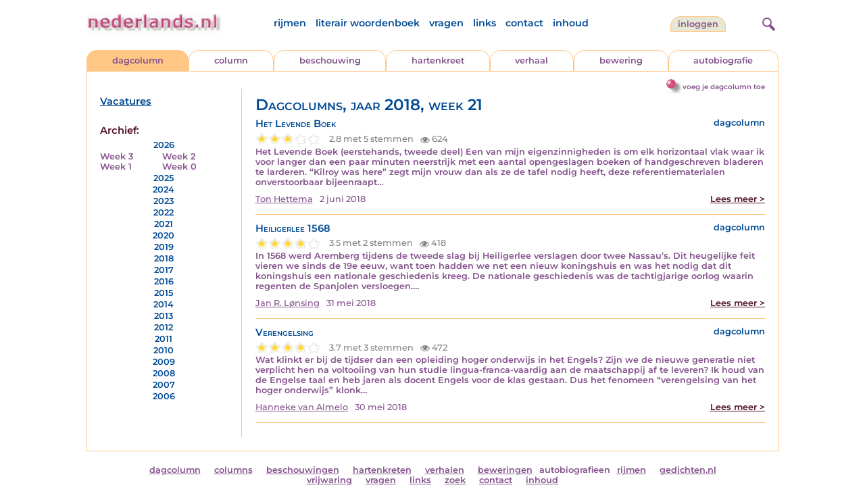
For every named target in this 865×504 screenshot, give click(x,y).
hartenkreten (382, 470)
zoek (455, 480)
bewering (621, 60)
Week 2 (179, 156)
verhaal (532, 60)
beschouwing (330, 60)
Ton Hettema (284, 199)
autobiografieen (575, 470)
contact (524, 23)
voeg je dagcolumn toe (724, 87)
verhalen (445, 470)
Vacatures (126, 101)
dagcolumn (138, 60)
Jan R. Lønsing (288, 303)
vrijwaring (329, 480)
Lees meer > (738, 199)
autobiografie (723, 60)
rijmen (290, 23)
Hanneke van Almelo (302, 407)
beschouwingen (303, 470)
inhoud (571, 23)
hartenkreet (438, 60)
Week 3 (117, 156)
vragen (446, 23)
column (231, 60)
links (485, 23)
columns (233, 470)
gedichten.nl (688, 470)
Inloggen (698, 24)
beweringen (505, 470)
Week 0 (179, 167)
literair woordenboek (368, 23)
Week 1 (116, 167)
